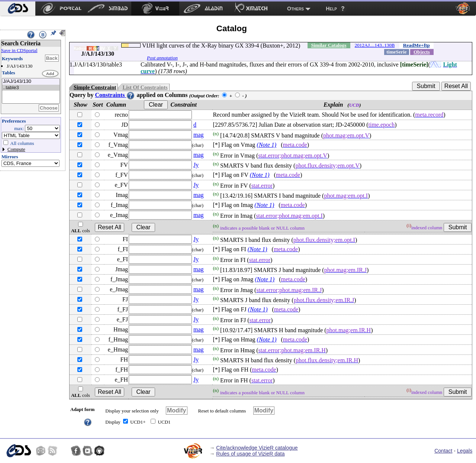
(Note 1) (266, 145)
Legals (465, 451)
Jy (196, 165)
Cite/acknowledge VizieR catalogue (257, 448)
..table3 (31, 88)
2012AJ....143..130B (375, 45)
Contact (443, 451)
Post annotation (162, 58)
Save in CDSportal (19, 50)
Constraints (115, 95)
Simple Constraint (95, 87)
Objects (422, 52)
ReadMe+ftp (416, 45)
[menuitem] (18, 9)
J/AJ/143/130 (31, 82)
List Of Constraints (145, 87)
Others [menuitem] (295, 9)
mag (199, 135)
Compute (16, 149)
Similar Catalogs (329, 45)
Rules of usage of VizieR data (250, 454)
